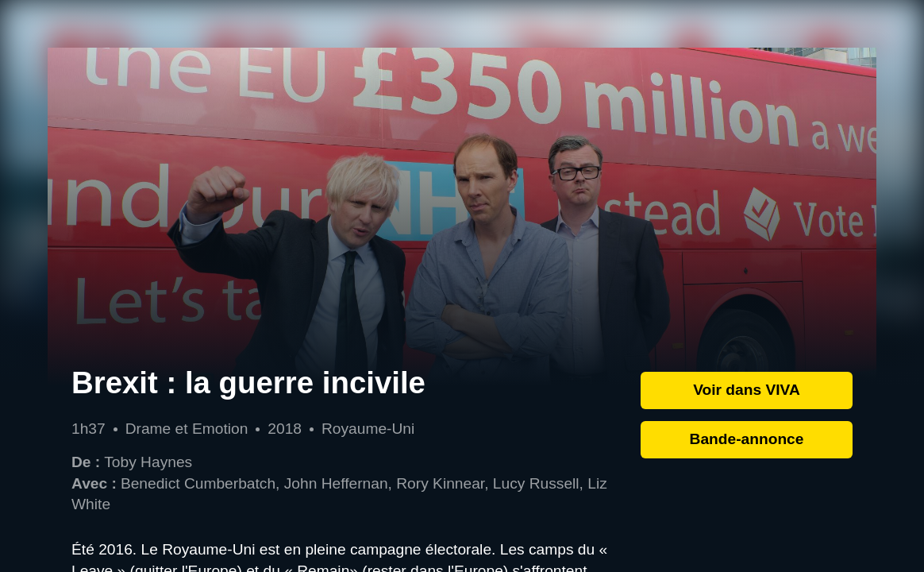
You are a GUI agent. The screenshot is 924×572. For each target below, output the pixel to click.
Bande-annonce (747, 439)
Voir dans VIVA (747, 390)
